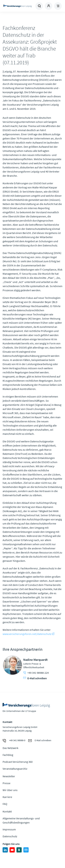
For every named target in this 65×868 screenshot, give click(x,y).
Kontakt (7, 811)
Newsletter (9, 776)
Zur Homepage (18, 6)
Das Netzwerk (10, 748)
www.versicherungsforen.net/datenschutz (27, 634)
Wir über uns (10, 790)
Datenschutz (10, 836)
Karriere (7, 797)
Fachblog (8, 755)
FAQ (5, 804)
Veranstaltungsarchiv (15, 769)
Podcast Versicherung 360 (18, 762)
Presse (6, 783)
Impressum (9, 829)
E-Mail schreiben (35, 678)
